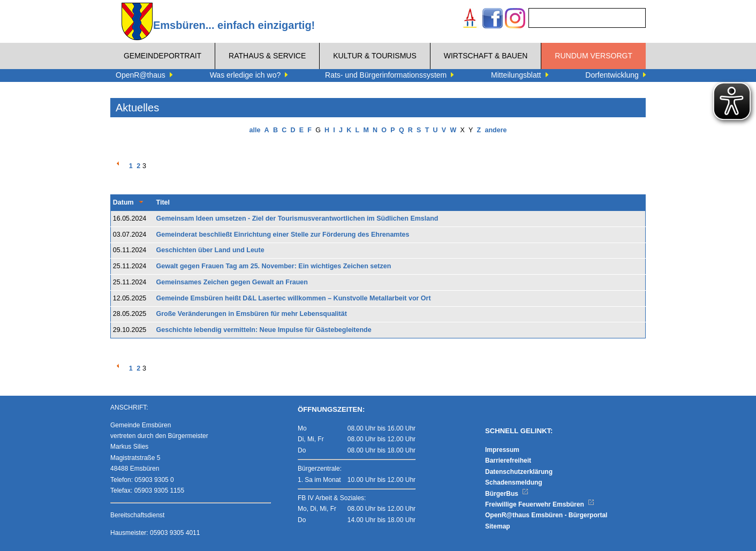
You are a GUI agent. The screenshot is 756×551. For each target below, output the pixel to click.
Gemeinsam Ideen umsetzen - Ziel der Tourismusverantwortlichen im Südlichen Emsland (297, 218)
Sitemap (498, 526)
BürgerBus (507, 494)
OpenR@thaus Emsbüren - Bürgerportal (546, 515)
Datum (123, 202)
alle (255, 130)
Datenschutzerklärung (519, 472)
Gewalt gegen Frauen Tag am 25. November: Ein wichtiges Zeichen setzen (274, 266)
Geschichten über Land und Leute (210, 250)
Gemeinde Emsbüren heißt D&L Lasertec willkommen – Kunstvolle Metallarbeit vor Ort (294, 298)
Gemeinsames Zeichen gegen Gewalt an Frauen (232, 282)
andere (496, 130)
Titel (163, 202)
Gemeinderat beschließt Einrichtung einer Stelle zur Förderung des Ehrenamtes (283, 235)
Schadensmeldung (514, 482)
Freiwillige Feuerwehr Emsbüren (540, 504)
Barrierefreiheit (508, 461)
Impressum (502, 450)
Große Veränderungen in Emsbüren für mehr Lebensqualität (252, 314)
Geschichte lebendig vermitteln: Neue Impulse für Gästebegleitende (264, 330)
